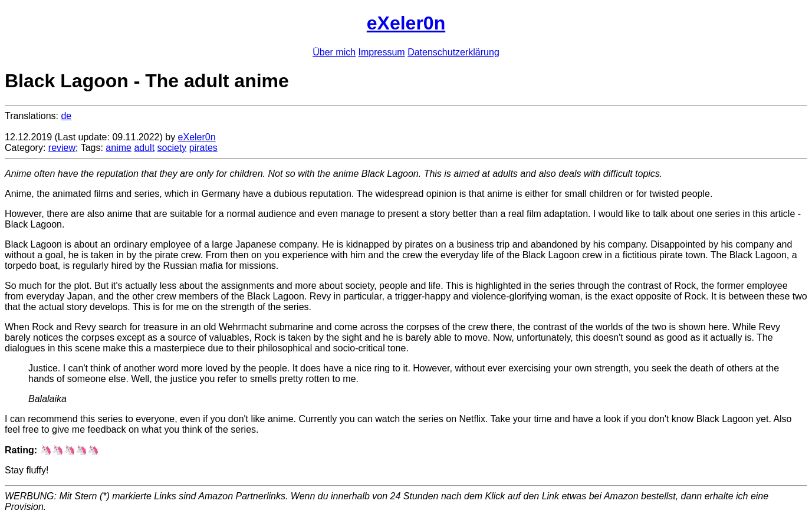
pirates (203, 148)
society (172, 148)
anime (119, 148)
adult (144, 148)
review (62, 148)
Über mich (334, 52)
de (66, 116)
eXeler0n (406, 23)
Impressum (382, 52)
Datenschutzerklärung (453, 52)
